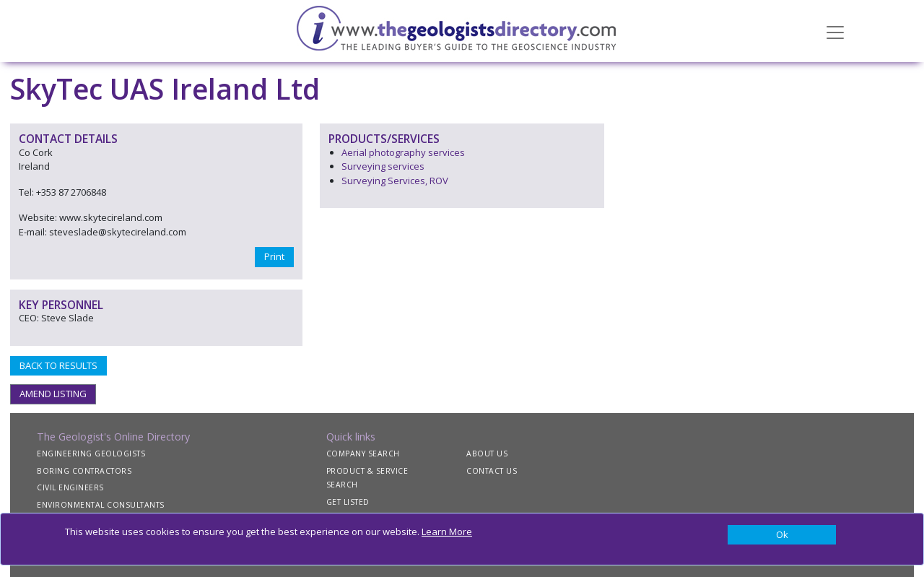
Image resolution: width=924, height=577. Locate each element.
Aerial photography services (403, 152)
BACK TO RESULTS (58, 365)
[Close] (782, 535)
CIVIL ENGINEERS (70, 487)
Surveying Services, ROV (395, 181)
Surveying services (383, 166)
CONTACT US (492, 471)
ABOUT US (487, 454)
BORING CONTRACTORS (84, 471)
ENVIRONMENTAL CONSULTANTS (101, 505)
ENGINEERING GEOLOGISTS (91, 454)
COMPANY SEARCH (363, 454)
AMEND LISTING (53, 394)
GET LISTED (348, 502)
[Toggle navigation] (835, 31)
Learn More (447, 532)
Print (274, 256)
